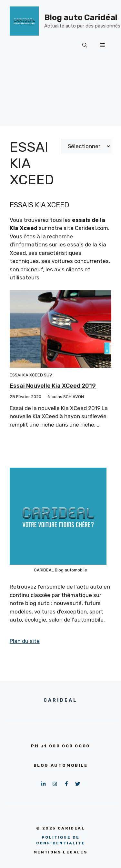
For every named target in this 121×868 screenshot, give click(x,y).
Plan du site (25, 641)
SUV (48, 375)
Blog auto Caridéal (81, 17)
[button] (85, 45)
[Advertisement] (60, 95)
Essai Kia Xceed (26, 375)
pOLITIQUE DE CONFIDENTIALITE (61, 840)
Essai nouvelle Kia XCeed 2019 (53, 386)
